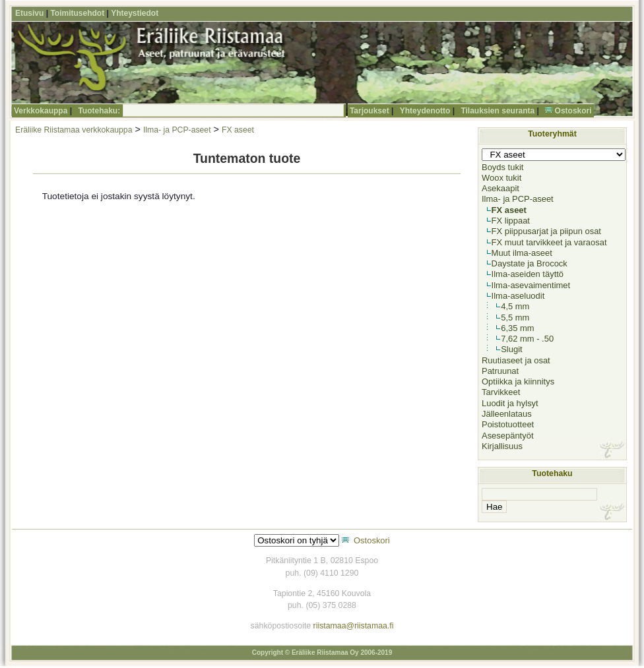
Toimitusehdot (77, 13)
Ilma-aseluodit (518, 296)
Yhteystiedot (135, 13)
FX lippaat (511, 221)
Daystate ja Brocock (530, 263)
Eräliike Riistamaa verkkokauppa (74, 130)
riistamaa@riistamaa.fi (354, 626)
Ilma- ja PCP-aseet (177, 130)
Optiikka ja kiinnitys (518, 381)
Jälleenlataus (507, 414)
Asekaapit (500, 188)
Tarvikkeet (501, 392)
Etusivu (29, 13)
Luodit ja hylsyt (510, 403)
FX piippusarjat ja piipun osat (546, 231)
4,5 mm (515, 306)
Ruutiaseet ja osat (516, 360)
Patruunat (500, 371)
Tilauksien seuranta (498, 111)
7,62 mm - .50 (527, 339)
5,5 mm (515, 318)
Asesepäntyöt (508, 436)
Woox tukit (501, 178)
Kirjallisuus (502, 446)
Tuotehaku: (99, 111)
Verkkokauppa (41, 111)
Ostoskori (573, 111)
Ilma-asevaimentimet (531, 285)
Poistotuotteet (508, 424)
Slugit (511, 349)
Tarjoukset (370, 111)
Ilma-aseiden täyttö (528, 274)
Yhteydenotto (425, 111)
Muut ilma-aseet (522, 253)
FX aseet (238, 130)
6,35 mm (517, 328)
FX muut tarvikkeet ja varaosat (549, 242)
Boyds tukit (502, 167)
